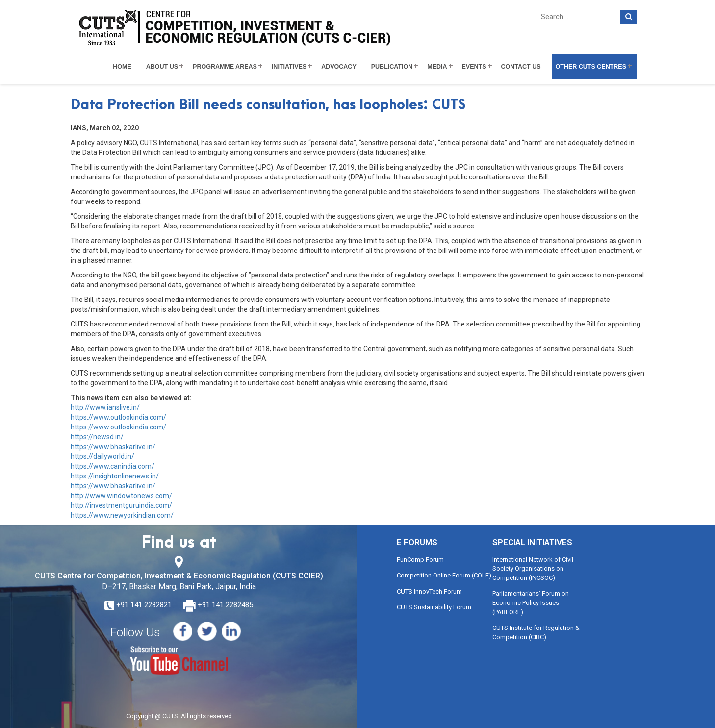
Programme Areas (225, 67)
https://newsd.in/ (97, 437)
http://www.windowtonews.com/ (121, 496)
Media (437, 67)
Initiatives (289, 67)
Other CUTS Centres (591, 67)
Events (474, 67)
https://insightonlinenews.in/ (115, 476)
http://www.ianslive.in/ (105, 407)
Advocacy (339, 67)
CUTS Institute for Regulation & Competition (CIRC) (536, 632)
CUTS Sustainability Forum (434, 607)
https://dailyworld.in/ (102, 456)
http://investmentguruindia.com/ (121, 505)
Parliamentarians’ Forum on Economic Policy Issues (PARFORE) (531, 602)
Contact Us (521, 67)
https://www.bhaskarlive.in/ (113, 447)
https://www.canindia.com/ (113, 466)
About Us (162, 67)
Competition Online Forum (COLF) (444, 575)
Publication (392, 67)
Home (122, 67)
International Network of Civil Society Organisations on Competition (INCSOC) (533, 569)
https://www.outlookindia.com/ (118, 417)
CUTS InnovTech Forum (429, 591)
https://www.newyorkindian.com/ (122, 515)
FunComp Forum (420, 560)
